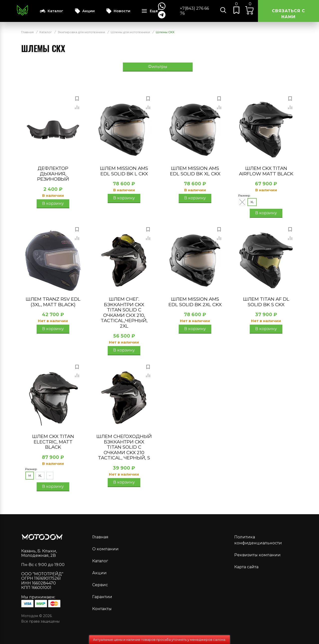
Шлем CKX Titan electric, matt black (53, 442)
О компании (105, 549)
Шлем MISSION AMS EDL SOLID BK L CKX (124, 171)
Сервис (100, 585)
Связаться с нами (288, 14)
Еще (154, 11)
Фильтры (158, 67)
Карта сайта (246, 567)
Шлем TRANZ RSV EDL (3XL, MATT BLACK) (53, 302)
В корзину (53, 203)
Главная (100, 537)
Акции (85, 11)
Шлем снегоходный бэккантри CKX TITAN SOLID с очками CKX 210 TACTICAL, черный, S (124, 447)
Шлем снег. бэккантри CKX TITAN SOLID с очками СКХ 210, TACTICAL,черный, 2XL (124, 313)
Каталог (51, 11)
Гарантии (102, 597)
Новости (118, 11)
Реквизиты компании (257, 555)
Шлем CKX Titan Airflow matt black (266, 171)
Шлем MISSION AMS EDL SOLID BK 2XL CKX (195, 302)
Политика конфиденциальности (258, 540)
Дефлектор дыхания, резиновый (53, 174)
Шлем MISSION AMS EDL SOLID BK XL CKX (195, 171)
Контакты (102, 609)
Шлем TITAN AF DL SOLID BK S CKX (266, 302)
